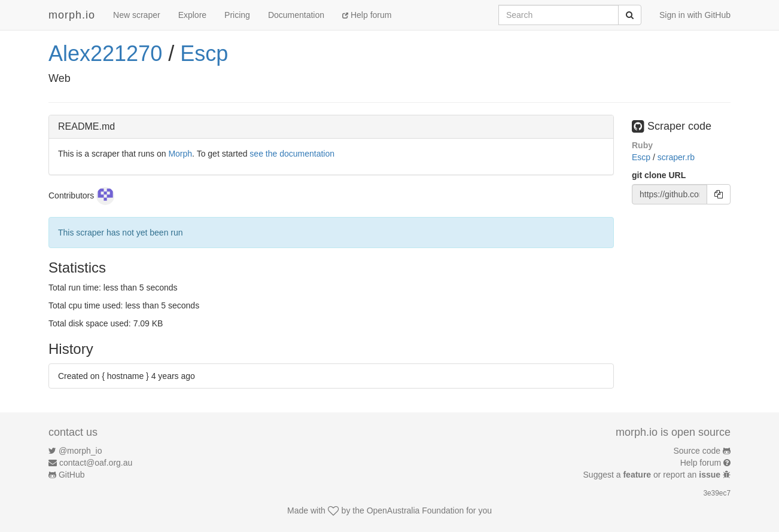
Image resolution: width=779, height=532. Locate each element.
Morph (180, 154)
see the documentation (292, 154)
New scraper (137, 15)
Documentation (296, 15)
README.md (86, 126)
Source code (697, 451)
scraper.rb (676, 157)
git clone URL (659, 175)
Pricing (237, 15)
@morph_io (80, 451)
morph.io (72, 15)
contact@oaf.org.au (96, 463)
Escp (204, 53)
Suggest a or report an (653, 475)
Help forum (367, 15)
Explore (192, 15)
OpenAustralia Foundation (416, 510)
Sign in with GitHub (695, 15)
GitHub (72, 475)
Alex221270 (105, 53)
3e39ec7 (717, 493)
